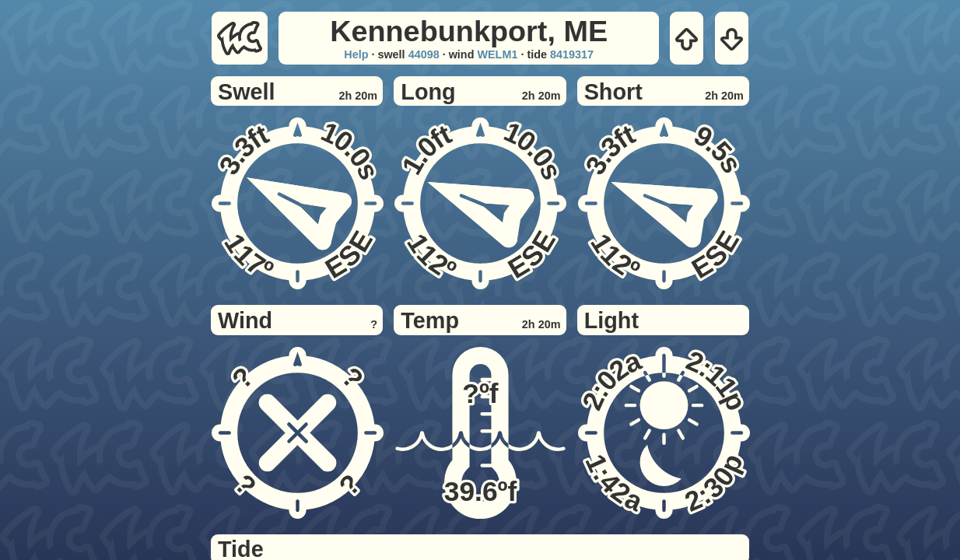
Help (356, 54)
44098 (424, 54)
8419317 (572, 54)
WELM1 (497, 54)
